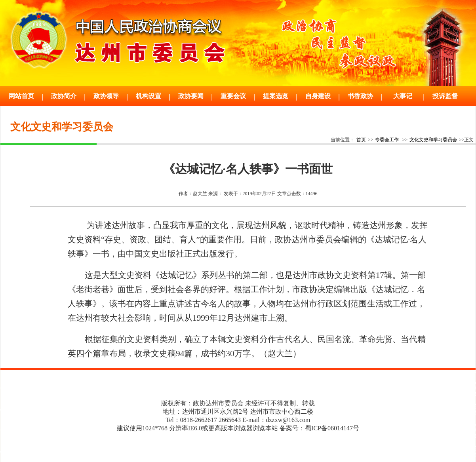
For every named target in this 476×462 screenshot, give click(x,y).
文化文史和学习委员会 (433, 140)
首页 (361, 140)
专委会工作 (387, 140)
